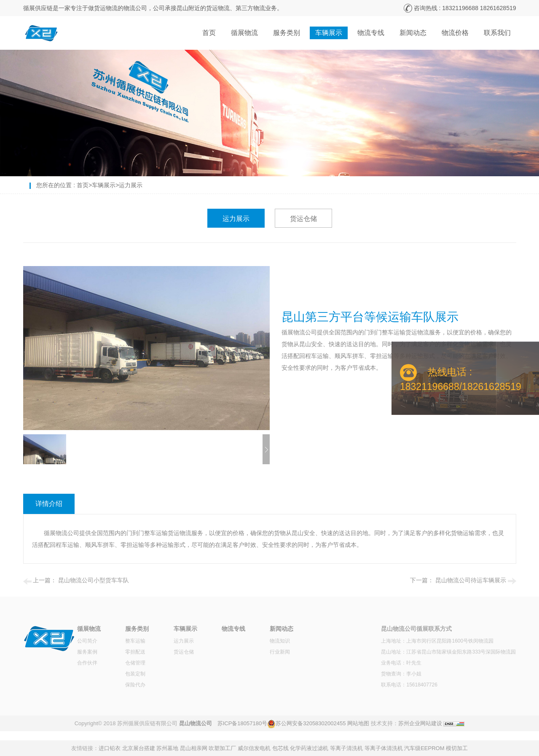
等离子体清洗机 (384, 748)
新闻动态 (413, 33)
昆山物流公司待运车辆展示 (471, 580)
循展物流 (244, 33)
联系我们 (497, 33)
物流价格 (455, 33)
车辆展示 (329, 33)
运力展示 (131, 185)
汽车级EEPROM (424, 748)
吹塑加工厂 (222, 748)
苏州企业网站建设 (420, 723)
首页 (209, 33)
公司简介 (87, 641)
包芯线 (280, 748)
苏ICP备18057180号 (243, 723)
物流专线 (371, 33)
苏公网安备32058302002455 (311, 723)
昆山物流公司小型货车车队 (94, 580)
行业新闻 (280, 652)
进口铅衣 (110, 748)
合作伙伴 (87, 663)
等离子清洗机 (346, 748)
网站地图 (358, 723)
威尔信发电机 (254, 748)
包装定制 (135, 674)
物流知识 (280, 641)
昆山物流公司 (196, 723)
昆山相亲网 (194, 748)
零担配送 (135, 652)
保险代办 (135, 685)
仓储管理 (135, 663)
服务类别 (287, 33)
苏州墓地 (167, 748)
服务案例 (87, 652)
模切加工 (457, 748)
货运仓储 (303, 219)
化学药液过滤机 (309, 748)
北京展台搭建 (139, 748)
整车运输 (135, 641)
